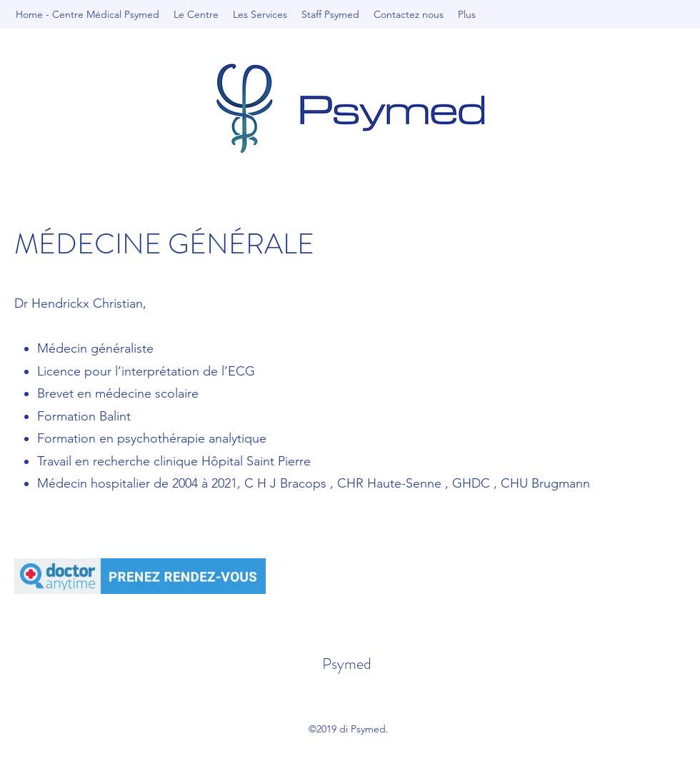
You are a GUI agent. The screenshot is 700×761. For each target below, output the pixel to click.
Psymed (347, 664)
